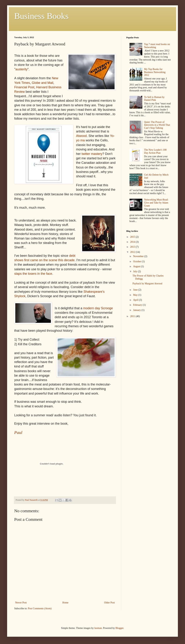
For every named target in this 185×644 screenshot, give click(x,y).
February (138, 305)
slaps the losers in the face (33, 274)
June (136, 290)
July (135, 271)
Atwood (81, 136)
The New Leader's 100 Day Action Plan (155, 151)
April (136, 300)
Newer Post (21, 603)
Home (65, 603)
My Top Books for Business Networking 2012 (155, 72)
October (137, 261)
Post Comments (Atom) (40, 608)
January (137, 310)
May (136, 295)
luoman (98, 628)
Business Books (41, 16)
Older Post (110, 603)
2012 (133, 252)
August (137, 266)
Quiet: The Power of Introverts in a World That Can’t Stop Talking (157, 125)
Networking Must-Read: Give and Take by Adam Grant (156, 203)
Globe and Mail (42, 83)
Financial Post (24, 87)
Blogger (119, 628)
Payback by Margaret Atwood (147, 284)
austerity (21, 69)
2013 (133, 247)
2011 (133, 316)
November (139, 256)
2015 (133, 237)
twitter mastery (92, 154)
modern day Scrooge (98, 308)
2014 (133, 242)
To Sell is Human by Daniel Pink (154, 99)
